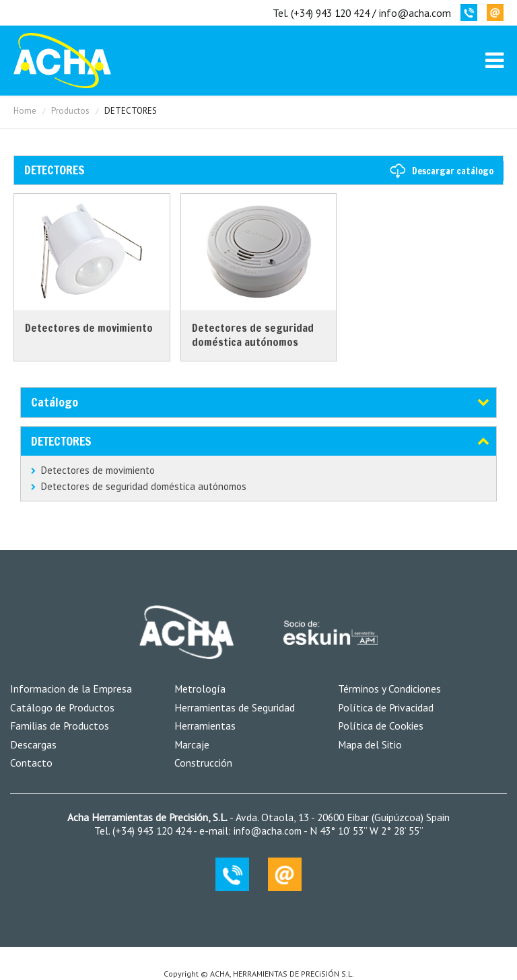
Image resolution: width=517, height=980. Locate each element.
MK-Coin (62, 61)
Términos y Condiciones (389, 689)
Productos (70, 111)
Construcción (203, 763)
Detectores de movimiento (98, 470)
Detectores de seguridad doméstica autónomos (144, 486)
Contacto (31, 763)
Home (25, 111)
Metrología (200, 689)
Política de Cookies (381, 726)
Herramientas (205, 726)
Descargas (33, 744)
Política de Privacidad (386, 707)
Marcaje (192, 744)
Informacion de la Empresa (71, 689)
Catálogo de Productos (62, 707)
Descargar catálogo (453, 171)
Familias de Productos (60, 726)
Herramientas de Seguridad (235, 707)
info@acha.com (415, 13)
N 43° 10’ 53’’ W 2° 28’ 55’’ (365, 831)
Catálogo (55, 402)
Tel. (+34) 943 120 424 (321, 13)
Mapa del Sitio (370, 744)
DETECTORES (61, 441)
